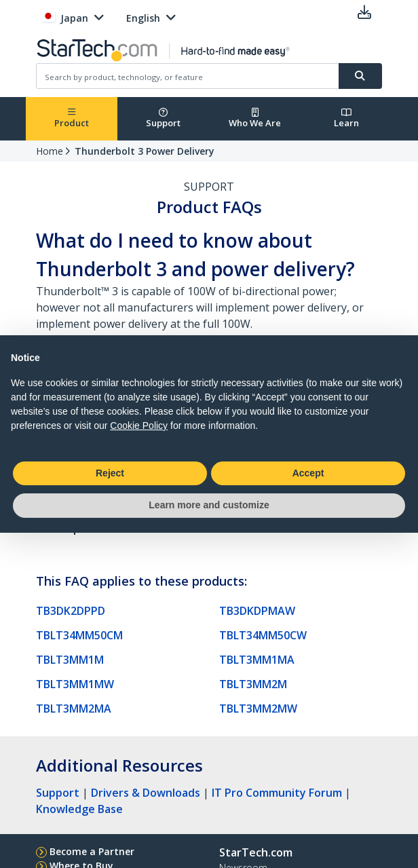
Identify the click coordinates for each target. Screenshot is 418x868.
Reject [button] (110, 473)
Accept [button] (308, 473)
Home (50, 151)
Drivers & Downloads (146, 793)
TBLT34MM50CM (79, 635)
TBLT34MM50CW (263, 635)
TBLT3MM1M (70, 660)
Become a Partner (92, 851)
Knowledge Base (79, 809)
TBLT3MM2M (253, 684)
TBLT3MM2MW (258, 709)
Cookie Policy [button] (139, 426)
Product (72, 118)
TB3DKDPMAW (257, 611)
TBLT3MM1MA (257, 660)
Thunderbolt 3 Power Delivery (145, 151)
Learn (346, 118)
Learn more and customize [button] (209, 505)
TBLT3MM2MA (74, 709)
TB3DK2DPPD (71, 611)
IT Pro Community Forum (277, 793)
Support (163, 118)
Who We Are (255, 118)
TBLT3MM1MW (75, 684)
